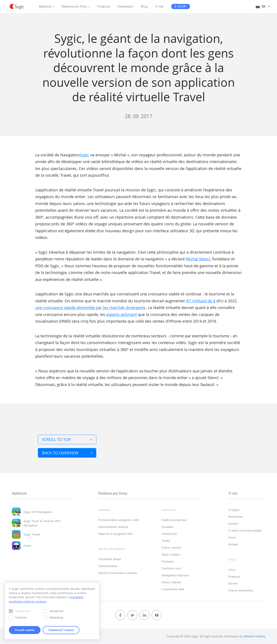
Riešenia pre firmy (74, 6)
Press (232, 537)
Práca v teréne (172, 548)
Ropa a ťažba (171, 554)
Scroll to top (67, 439)
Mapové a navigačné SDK (116, 534)
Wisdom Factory (254, 636)
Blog (144, 6)
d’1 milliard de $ (201, 301)
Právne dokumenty (241, 590)
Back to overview (67, 453)
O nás (159, 6)
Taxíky (166, 541)
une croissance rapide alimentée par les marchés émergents (90, 308)
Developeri (125, 6)
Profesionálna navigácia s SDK (119, 520)
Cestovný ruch (171, 568)
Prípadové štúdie (110, 559)
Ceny (232, 570)
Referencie (236, 517)
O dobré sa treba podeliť (245, 530)
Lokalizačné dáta (173, 589)
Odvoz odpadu (172, 582)
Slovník (233, 583)
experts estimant (122, 314)
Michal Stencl (198, 259)
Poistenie (168, 561)
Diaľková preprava (174, 520)
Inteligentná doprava (175, 575)
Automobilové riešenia (113, 527)
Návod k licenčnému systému (118, 573)
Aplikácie (45, 6)
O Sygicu (234, 510)
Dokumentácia (108, 566)
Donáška (167, 527)
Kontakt (233, 544)
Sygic (85, 155)
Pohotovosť (169, 534)
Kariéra (233, 524)
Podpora (104, 6)
